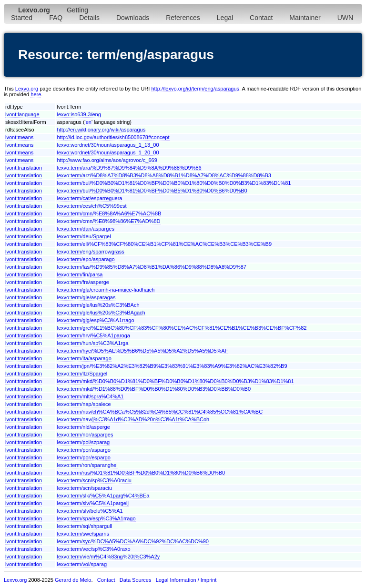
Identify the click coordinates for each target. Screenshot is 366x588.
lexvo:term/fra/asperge (83, 282)
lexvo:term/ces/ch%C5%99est (91, 206)
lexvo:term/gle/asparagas (86, 297)
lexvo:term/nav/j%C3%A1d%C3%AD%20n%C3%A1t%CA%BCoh (133, 419)
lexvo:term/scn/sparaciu (84, 488)
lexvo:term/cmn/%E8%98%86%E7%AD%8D (108, 221)
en (89, 122)
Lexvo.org (27, 89)
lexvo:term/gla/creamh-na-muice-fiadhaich (106, 290)
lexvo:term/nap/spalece (84, 404)
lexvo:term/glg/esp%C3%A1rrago (95, 320)
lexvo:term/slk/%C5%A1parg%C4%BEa (103, 496)
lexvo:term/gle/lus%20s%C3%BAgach (101, 313)
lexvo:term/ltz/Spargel (82, 374)
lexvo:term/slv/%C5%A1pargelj (92, 503)
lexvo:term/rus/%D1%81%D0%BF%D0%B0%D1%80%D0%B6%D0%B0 (141, 473)
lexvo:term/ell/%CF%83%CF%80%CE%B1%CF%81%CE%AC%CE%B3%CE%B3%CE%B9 (164, 244)
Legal (225, 18)
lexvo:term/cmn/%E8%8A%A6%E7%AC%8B (109, 213)
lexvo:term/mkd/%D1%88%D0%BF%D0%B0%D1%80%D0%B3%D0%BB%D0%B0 (154, 389)
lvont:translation (24, 168)
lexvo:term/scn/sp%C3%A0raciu (94, 480)
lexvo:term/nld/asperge (83, 427)
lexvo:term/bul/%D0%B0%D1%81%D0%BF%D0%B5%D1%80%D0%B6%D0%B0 (152, 191)
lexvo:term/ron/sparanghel (87, 465)
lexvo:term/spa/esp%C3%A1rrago (96, 518)
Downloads (133, 18)
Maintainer (305, 18)
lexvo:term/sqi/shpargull (84, 526)
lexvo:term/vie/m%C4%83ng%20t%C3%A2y (108, 557)
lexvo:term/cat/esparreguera (89, 198)
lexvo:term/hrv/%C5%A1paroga (93, 335)
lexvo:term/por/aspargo (84, 450)
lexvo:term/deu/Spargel (84, 236)
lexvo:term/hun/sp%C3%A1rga (92, 343)
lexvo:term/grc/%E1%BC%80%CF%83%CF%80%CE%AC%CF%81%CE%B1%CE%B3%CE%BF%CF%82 (182, 328)
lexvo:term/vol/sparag (82, 564)
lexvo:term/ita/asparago (84, 358)
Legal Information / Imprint (186, 580)
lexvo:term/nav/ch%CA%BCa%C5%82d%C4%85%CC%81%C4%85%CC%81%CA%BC (160, 412)
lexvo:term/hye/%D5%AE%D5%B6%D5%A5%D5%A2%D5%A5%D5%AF (142, 351)
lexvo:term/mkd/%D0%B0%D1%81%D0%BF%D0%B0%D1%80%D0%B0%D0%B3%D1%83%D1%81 (175, 381)
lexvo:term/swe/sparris (83, 534)
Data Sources (136, 580)
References (183, 18)
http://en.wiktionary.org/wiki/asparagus (101, 130)
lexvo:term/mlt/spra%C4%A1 (90, 396)
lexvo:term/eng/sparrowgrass (90, 252)
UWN (345, 18)
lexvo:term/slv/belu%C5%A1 (90, 511)
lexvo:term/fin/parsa (80, 274)
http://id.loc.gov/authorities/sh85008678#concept (113, 137)
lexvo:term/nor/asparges (85, 435)
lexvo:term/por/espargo (84, 457)
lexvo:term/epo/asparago (86, 259)
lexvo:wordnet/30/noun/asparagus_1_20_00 (108, 152)
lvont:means (19, 137)
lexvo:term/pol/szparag (83, 442)
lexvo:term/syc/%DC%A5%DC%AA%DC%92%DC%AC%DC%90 (132, 541)
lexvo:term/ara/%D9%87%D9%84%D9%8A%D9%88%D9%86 (129, 168)
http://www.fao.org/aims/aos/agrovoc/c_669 (107, 160)
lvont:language (22, 114)
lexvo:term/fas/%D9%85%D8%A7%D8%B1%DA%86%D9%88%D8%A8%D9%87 (151, 267)
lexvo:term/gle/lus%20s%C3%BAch (98, 305)
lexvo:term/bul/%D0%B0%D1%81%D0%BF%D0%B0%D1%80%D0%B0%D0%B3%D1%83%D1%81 (174, 183)
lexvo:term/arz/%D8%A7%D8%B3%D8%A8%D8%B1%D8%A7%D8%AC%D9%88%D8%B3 (164, 175)
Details (89, 18)
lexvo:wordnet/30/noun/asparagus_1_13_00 (108, 145)
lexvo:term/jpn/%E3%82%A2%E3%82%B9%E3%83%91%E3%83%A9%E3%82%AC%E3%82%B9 (172, 366)
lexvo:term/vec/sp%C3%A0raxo (93, 549)
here (36, 94)
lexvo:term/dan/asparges (85, 229)
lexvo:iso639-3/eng (79, 114)
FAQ (56, 18)
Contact (261, 18)
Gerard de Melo (73, 580)
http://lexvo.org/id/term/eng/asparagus (195, 89)
